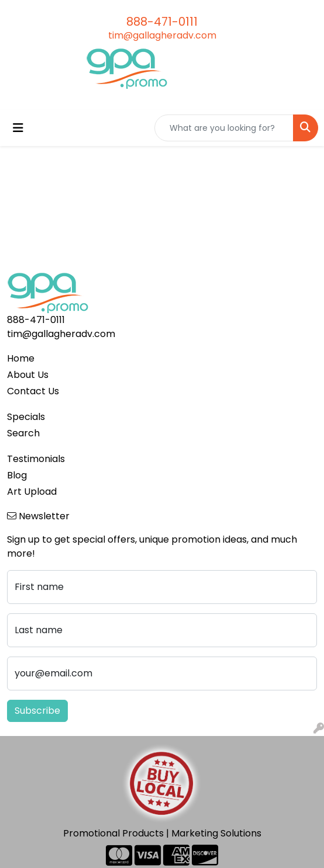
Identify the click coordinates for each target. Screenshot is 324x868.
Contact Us (33, 391)
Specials (26, 417)
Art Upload (32, 492)
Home (21, 358)
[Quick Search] (224, 128)
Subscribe (37, 711)
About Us (28, 375)
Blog (17, 475)
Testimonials (36, 459)
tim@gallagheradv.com (162, 35)
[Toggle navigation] (18, 128)
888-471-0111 (162, 22)
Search (23, 433)
